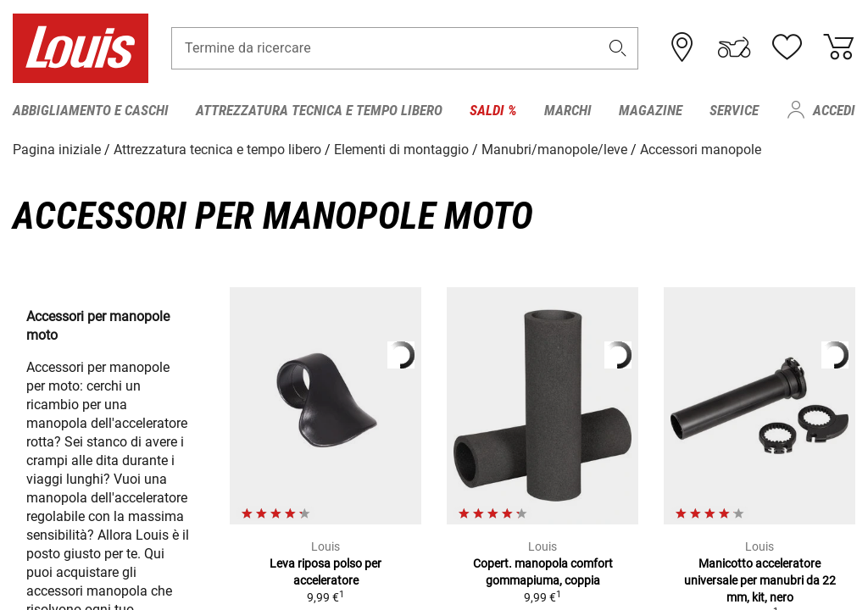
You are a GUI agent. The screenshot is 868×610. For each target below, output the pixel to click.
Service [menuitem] (734, 110)
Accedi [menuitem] (834, 110)
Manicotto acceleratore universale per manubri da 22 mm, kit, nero (760, 580)
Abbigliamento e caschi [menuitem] (91, 110)
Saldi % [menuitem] (493, 110)
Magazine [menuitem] (651, 110)
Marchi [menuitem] (568, 110)
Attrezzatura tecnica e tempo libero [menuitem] (319, 110)
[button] (618, 48)
